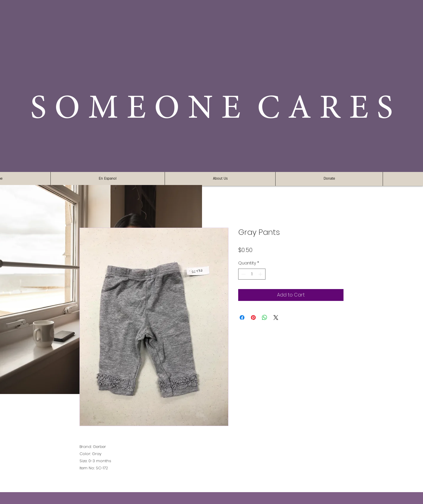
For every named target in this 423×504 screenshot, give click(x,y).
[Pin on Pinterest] (253, 318)
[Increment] (261, 274)
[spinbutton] (252, 274)
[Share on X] (276, 318)
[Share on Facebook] (242, 318)
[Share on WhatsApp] (265, 318)
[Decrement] (243, 274)
